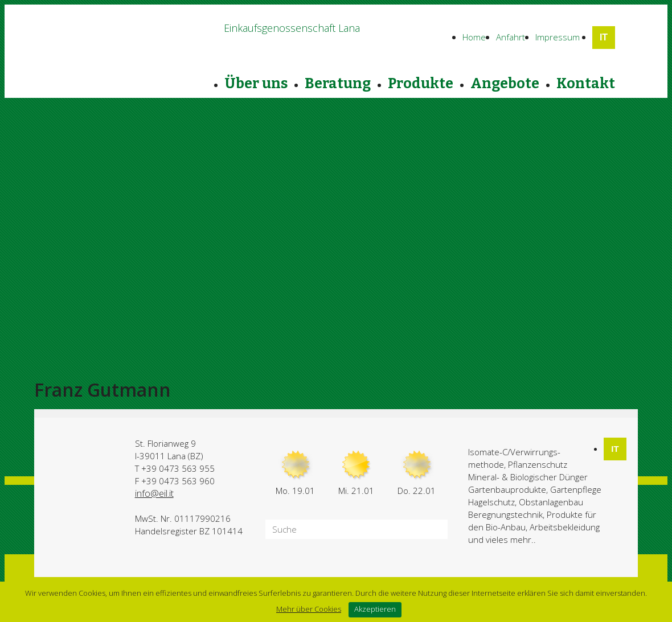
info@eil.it (154, 493)
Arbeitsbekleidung (565, 527)
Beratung (338, 84)
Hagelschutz (491, 502)
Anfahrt (511, 37)
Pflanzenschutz (538, 464)
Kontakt (586, 84)
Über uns (256, 84)
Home (474, 37)
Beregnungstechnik (505, 514)
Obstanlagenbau (551, 502)
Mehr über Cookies (309, 609)
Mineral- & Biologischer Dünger (528, 477)
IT (604, 37)
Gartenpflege (576, 489)
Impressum (558, 37)
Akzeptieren (375, 609)
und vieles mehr (500, 539)
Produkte (421, 84)
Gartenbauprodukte (507, 489)
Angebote (505, 84)
